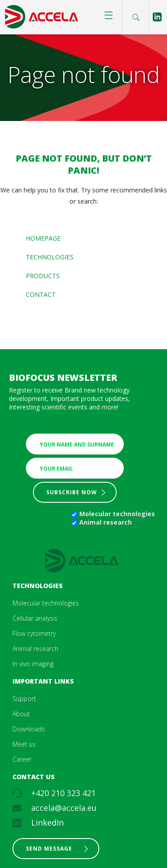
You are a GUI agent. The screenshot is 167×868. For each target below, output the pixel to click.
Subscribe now (72, 492)
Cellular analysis (35, 618)
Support (24, 699)
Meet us (24, 744)
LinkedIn (47, 822)
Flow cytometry (34, 633)
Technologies (50, 257)
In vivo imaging (33, 664)
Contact (41, 294)
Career (22, 759)
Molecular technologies (117, 514)
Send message (49, 849)
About (21, 714)
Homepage (43, 238)
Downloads (29, 729)
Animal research (106, 522)
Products (43, 276)
